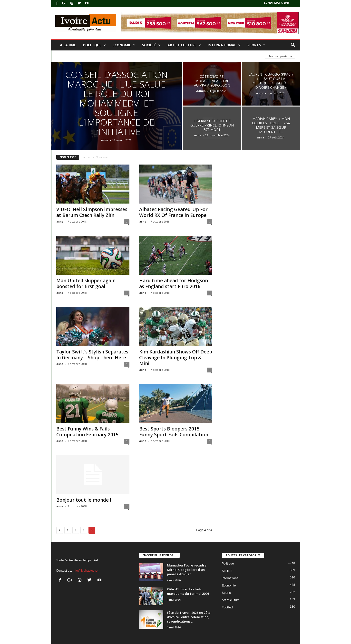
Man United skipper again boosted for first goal (86, 283)
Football (227, 607)
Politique (94, 45)
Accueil (87, 157)
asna (105, 140)
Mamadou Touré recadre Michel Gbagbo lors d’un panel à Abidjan (187, 570)
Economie (124, 45)
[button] (293, 45)
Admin (201, 91)
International (224, 45)
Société (151, 45)
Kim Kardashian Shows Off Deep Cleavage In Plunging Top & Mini (176, 358)
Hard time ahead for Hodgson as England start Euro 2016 (174, 283)
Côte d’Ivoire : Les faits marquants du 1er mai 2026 (188, 591)
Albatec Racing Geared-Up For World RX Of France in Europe (173, 212)
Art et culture (184, 45)
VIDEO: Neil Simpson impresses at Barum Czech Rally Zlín (92, 212)
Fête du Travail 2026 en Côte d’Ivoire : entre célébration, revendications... (189, 617)
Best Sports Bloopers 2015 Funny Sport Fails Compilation (174, 432)
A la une (68, 45)
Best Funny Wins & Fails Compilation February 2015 (87, 432)
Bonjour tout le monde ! (84, 500)
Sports (256, 45)
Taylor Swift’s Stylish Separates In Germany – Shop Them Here (92, 355)
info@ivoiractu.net (86, 571)
